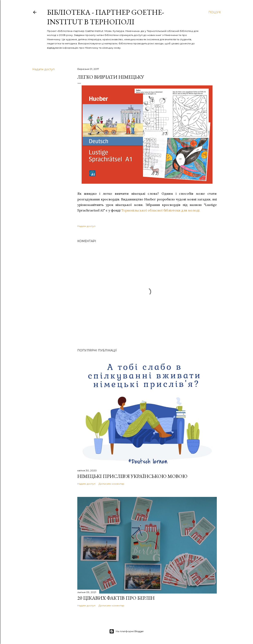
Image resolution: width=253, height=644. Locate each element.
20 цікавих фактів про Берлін (116, 598)
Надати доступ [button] (43, 69)
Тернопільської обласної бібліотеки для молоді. (161, 210)
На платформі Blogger (126, 631)
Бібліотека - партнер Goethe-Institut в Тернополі (106, 17)
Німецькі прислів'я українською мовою (132, 476)
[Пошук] (215, 12)
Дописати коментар (111, 484)
